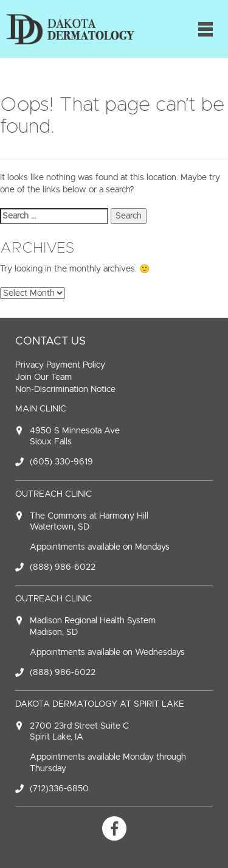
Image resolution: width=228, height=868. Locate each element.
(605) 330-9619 (61, 462)
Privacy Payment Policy (60, 365)
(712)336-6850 (59, 789)
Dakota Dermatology (70, 29)
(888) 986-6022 (63, 567)
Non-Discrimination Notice (65, 389)
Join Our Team (43, 377)
